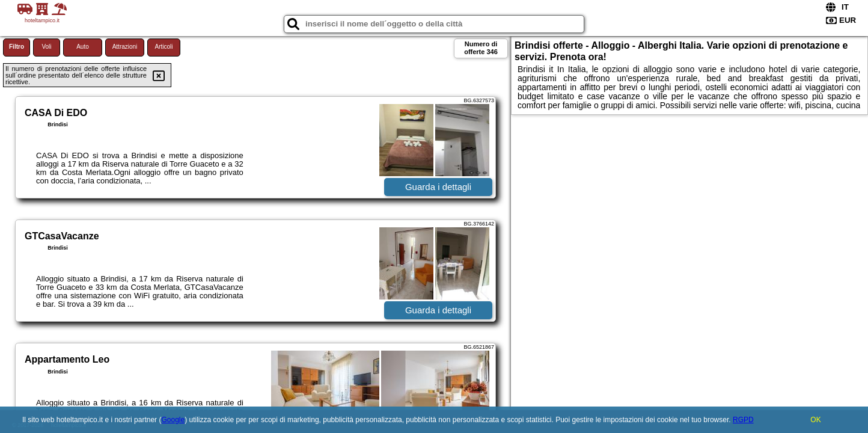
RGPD (743, 420)
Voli (46, 47)
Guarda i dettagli (438, 187)
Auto (83, 47)
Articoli (164, 47)
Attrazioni (125, 47)
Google (173, 420)
